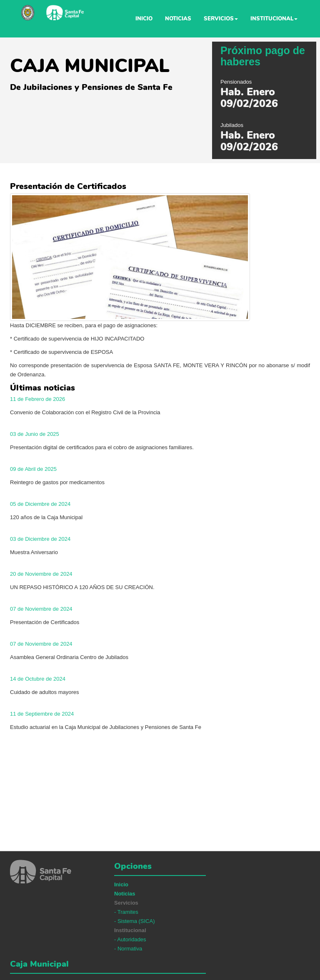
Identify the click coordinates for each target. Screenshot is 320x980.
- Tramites (126, 912)
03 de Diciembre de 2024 (40, 539)
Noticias (178, 19)
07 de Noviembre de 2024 (41, 609)
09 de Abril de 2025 (33, 469)
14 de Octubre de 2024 (38, 679)
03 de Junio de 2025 (35, 434)
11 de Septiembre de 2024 (42, 714)
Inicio (144, 19)
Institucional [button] (274, 19)
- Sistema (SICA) (135, 921)
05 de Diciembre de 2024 (40, 504)
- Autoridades (130, 939)
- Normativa (128, 949)
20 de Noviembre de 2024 (41, 574)
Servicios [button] (221, 19)
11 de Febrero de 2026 (37, 399)
